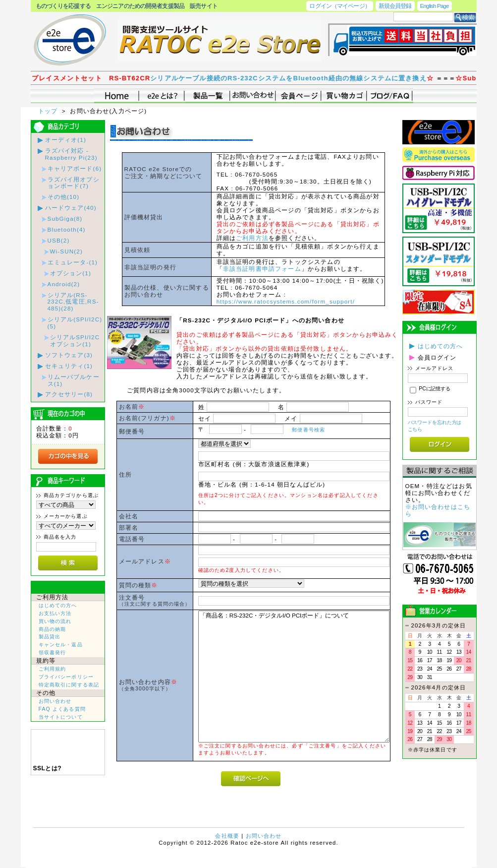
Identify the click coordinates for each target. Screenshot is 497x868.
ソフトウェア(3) (69, 355)
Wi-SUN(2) (66, 251)
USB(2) (59, 240)
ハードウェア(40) (71, 208)
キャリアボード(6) (75, 168)
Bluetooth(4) (67, 229)
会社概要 (227, 836)
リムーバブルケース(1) (74, 380)
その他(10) (64, 197)
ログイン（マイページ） (339, 6)
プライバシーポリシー (66, 677)
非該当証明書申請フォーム (262, 269)
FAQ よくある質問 (62, 709)
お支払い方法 (55, 613)
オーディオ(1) (66, 140)
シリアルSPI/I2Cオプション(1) (75, 341)
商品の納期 (53, 629)
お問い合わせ (55, 701)
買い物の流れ (55, 621)
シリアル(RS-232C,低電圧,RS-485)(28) (73, 302)
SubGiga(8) (65, 218)
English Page (435, 6)
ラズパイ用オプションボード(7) (74, 183)
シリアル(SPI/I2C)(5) (75, 323)
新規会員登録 (395, 6)
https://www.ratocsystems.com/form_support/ (286, 301)
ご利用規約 (53, 669)
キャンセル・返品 (61, 645)
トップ (49, 111)
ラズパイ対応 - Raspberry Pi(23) (71, 154)
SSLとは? (48, 768)
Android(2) (64, 284)
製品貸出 (50, 637)
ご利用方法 (252, 238)
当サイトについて (61, 717)
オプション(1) (71, 273)
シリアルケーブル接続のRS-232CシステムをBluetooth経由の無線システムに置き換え (311, 78)
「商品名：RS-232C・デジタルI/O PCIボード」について (294, 677)
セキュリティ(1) (69, 366)
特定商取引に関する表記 (69, 685)
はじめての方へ (58, 605)
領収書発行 (53, 652)
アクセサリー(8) (69, 394)
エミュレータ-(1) (73, 262)
